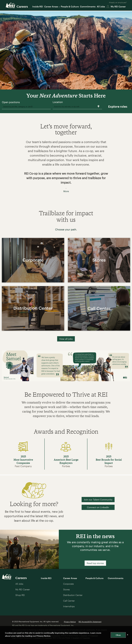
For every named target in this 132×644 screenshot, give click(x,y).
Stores (66, 589)
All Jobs (101, 7)
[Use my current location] (98, 106)
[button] (66, 165)
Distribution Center (73, 595)
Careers (22, 6)
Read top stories (95, 563)
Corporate (68, 584)
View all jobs (66, 339)
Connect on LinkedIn (98, 507)
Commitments (88, 7)
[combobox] (26, 107)
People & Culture (70, 7)
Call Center (69, 601)
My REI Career (118, 7)
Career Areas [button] (52, 7)
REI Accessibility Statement (90, 622)
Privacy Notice (70, 622)
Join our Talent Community (98, 500)
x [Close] (128, 634)
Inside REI (38, 7)
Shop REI (20, 595)
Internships (69, 606)
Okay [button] (118, 635)
